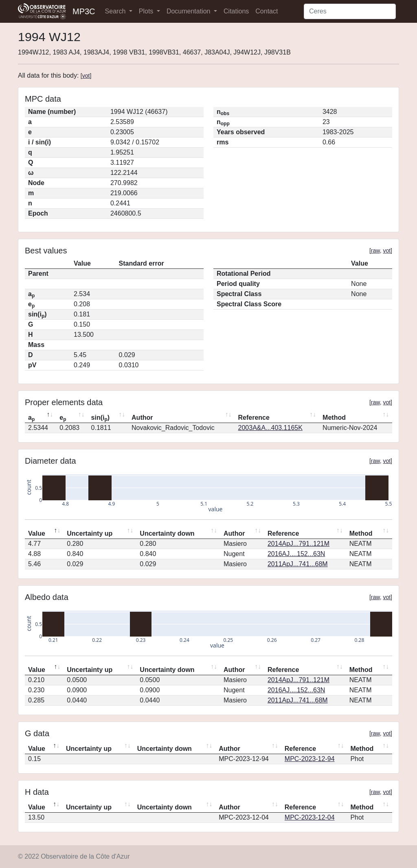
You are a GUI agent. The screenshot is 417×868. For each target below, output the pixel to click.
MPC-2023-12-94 (310, 759)
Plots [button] (147, 11)
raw (375, 251)
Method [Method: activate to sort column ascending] (334, 418)
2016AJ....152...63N (296, 554)
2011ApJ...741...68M (298, 564)
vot (86, 76)
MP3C (84, 11)
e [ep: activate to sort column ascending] (63, 418)
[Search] (350, 11)
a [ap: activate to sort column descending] (31, 418)
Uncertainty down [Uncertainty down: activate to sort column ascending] (167, 533)
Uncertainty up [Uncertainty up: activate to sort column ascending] (90, 533)
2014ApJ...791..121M (298, 544)
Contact (267, 11)
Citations (236, 11)
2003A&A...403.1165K (270, 428)
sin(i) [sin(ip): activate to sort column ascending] (101, 418)
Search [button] (116, 11)
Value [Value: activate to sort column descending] (37, 533)
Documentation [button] (189, 11)
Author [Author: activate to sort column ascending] (142, 418)
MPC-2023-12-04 (310, 817)
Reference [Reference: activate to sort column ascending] (254, 418)
